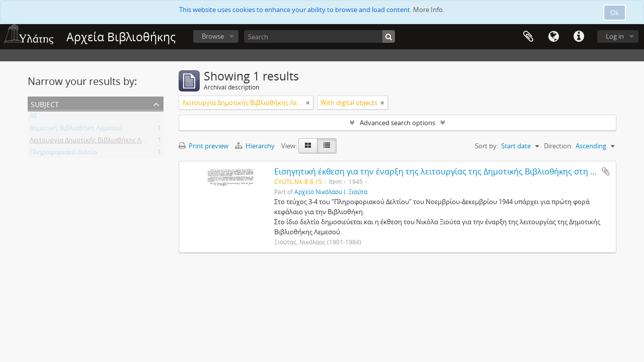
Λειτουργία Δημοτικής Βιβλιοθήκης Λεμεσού (97, 142)
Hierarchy (256, 146)
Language (553, 37)
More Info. (429, 10)
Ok (615, 13)
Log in (615, 36)
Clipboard (528, 37)
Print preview (204, 146)
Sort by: (487, 146)
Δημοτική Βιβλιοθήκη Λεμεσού (76, 130)
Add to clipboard (606, 171)
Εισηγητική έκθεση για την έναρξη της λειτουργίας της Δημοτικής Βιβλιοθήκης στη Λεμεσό (446, 171)
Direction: (558, 146)
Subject (45, 103)
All (33, 118)
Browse (213, 36)
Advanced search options (397, 123)
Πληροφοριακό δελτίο (63, 154)
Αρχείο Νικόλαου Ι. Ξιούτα (331, 192)
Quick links (579, 37)
